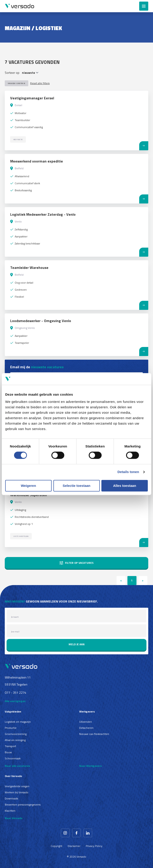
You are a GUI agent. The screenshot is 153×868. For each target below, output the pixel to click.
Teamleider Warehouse (29, 268)
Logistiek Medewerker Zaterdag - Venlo (43, 214)
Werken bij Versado (17, 792)
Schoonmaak (13, 758)
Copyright (56, 846)
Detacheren (86, 728)
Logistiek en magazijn (18, 722)
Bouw (8, 752)
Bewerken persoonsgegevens (23, 805)
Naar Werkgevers (91, 766)
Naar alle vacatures (17, 766)
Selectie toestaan (77, 486)
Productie (11, 728)
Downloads (11, 798)
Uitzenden (86, 722)
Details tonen (128, 472)
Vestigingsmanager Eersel (32, 98)
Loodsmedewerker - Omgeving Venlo (41, 321)
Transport (10, 746)
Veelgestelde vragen (17, 786)
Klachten (10, 811)
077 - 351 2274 (16, 692)
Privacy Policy (94, 846)
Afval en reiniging (15, 740)
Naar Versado (14, 818)
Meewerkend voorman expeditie (37, 161)
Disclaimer (74, 846)
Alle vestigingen (15, 701)
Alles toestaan (125, 486)
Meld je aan (77, 644)
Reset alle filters (40, 83)
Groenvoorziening (16, 734)
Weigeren (28, 486)
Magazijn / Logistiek (17, 83)
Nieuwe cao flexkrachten (94, 734)
